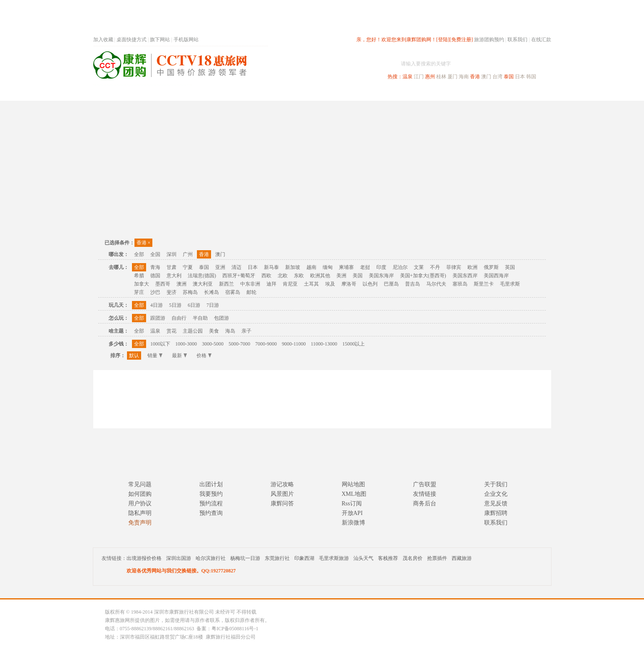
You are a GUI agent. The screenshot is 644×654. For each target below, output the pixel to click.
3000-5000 (213, 344)
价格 (204, 356)
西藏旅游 (462, 558)
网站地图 (353, 484)
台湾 (497, 77)
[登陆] (443, 40)
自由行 (179, 318)
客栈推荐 (388, 558)
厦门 (453, 77)
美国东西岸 (465, 276)
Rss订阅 (352, 504)
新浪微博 (353, 523)
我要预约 (211, 494)
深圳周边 (275, 93)
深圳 (172, 254)
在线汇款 (541, 40)
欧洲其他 (320, 276)
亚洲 (220, 267)
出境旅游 (425, 93)
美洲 (341, 276)
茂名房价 (413, 558)
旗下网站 (160, 40)
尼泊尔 (400, 267)
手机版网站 (186, 40)
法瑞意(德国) (202, 276)
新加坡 (293, 267)
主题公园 (193, 331)
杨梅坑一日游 (245, 558)
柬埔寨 (346, 267)
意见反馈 (496, 504)
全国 (155, 254)
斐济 (172, 292)
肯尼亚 (290, 284)
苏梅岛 (190, 292)
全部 (139, 254)
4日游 (157, 305)
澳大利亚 (203, 284)
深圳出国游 (179, 558)
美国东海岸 (381, 276)
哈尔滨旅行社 (211, 558)
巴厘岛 (391, 284)
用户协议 (140, 504)
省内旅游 (312, 93)
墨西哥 (163, 284)
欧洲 (472, 267)
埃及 (330, 284)
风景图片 (282, 494)
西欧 (266, 276)
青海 (155, 267)
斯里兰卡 (484, 284)
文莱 (419, 267)
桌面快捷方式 (132, 40)
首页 (206, 93)
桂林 (441, 77)
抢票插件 (437, 558)
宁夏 (188, 267)
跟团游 (158, 318)
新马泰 (271, 267)
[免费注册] (461, 40)
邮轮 (251, 292)
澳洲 (182, 284)
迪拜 (271, 284)
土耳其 (311, 284)
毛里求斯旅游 (334, 558)
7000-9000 (266, 344)
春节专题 (237, 93)
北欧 (283, 276)
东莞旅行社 (277, 558)
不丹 (435, 267)
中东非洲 (250, 284)
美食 (214, 331)
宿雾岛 (233, 292)
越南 (311, 267)
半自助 (200, 318)
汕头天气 (363, 558)
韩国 (531, 77)
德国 (155, 276)
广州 (188, 254)
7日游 (213, 305)
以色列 (370, 284)
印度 (381, 267)
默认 (134, 356)
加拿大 (142, 284)
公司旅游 (531, 93)
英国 (510, 267)
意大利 (174, 276)
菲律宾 (454, 267)
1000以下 (160, 344)
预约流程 (211, 504)
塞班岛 (460, 284)
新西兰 (226, 284)
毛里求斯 (510, 284)
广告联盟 (425, 484)
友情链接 (425, 494)
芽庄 (139, 292)
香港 (475, 77)
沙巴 (155, 292)
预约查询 (211, 513)
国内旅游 (350, 93)
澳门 (486, 77)
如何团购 (140, 494)
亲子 (246, 331)
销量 (155, 356)
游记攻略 (282, 484)
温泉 (408, 77)
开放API (352, 513)
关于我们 (496, 484)
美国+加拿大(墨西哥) (423, 276)
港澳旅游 (387, 93)
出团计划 (211, 484)
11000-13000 (324, 344)
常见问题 (140, 484)
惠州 (430, 77)
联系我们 (517, 40)
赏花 (172, 331)
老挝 (365, 267)
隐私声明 (140, 513)
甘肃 (172, 267)
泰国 (509, 77)
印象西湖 (304, 558)
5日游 (175, 305)
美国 (358, 276)
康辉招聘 (496, 513)
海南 (464, 77)
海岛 (230, 331)
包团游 (221, 318)
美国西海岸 (496, 276)
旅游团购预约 (489, 40)
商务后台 (425, 504)
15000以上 (353, 344)
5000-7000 (239, 344)
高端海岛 (494, 93)
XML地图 (354, 494)
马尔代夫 (436, 284)
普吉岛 (413, 284)
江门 (419, 77)
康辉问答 (282, 504)
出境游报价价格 (144, 558)
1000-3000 (186, 344)
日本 (520, 77)
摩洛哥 (349, 284)
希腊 (139, 276)
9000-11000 (294, 344)
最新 (179, 356)
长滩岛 (211, 292)
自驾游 (459, 93)
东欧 (299, 276)
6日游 (194, 305)
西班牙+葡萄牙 (239, 276)
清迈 (236, 267)
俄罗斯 (491, 267)
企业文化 (496, 494)
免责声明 (140, 523)
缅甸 (328, 267)
